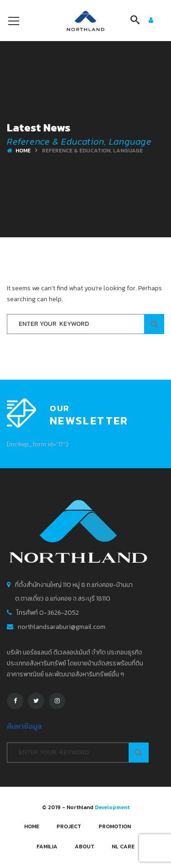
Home (23, 151)
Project (69, 826)
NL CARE (123, 847)
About (85, 847)
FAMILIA (47, 847)
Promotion (115, 826)
